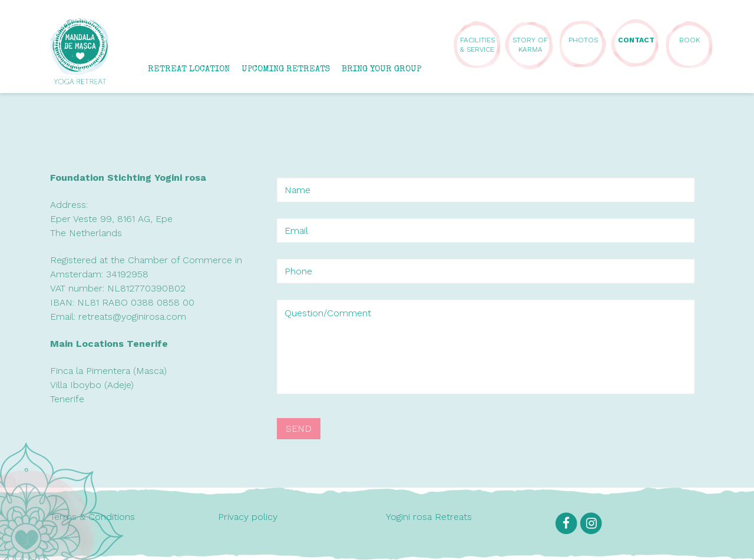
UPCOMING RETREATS (286, 69)
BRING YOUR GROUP (381, 69)
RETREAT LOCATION (189, 69)
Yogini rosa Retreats (429, 517)
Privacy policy (248, 517)
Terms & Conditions (92, 517)
